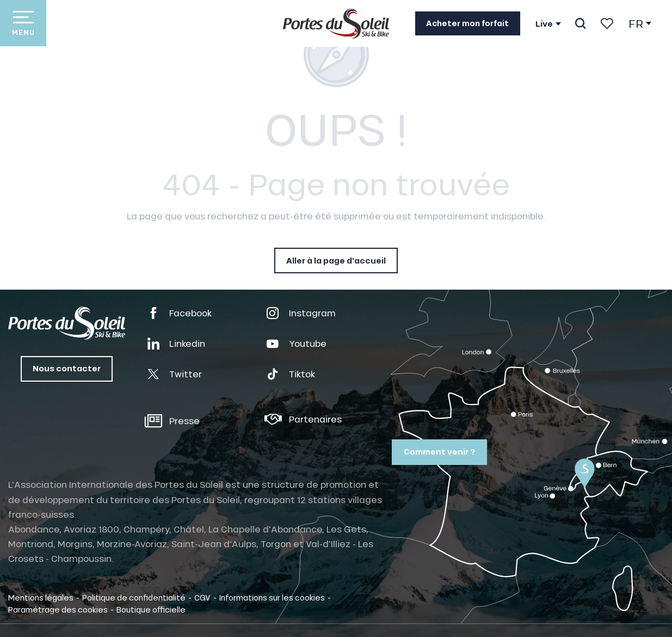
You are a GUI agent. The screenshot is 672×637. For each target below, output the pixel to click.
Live (544, 24)
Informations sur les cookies (272, 597)
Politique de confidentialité (134, 597)
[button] (580, 23)
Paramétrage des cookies (58, 609)
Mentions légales (41, 597)
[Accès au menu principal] (23, 23)
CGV (202, 597)
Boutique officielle (151, 609)
